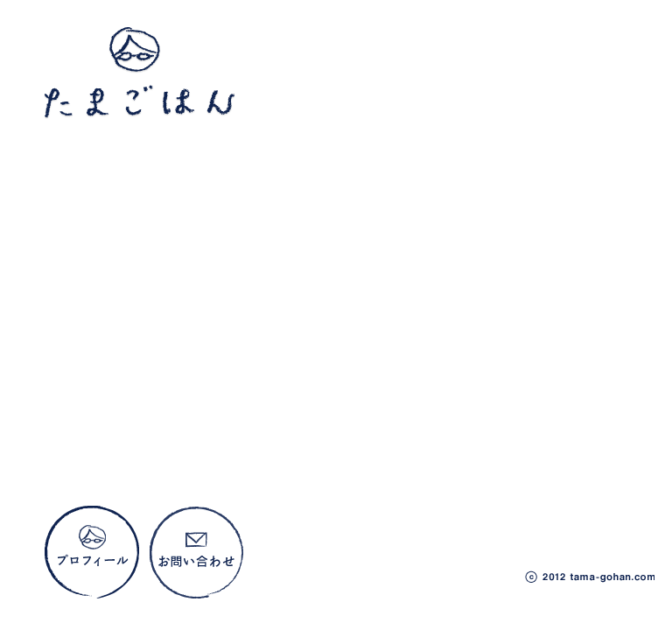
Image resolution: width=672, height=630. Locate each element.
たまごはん (140, 74)
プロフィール (92, 553)
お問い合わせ (197, 553)
